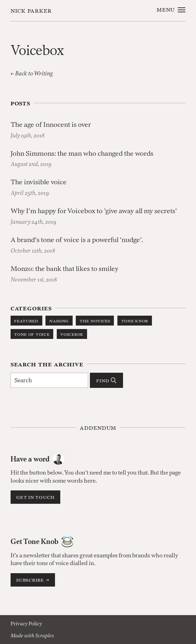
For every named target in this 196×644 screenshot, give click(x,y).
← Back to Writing (32, 73)
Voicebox (72, 334)
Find (106, 380)
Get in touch (35, 497)
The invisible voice (39, 182)
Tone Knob (135, 321)
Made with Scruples (32, 636)
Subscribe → (33, 580)
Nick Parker (31, 10)
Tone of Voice (32, 334)
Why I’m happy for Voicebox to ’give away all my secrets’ (94, 211)
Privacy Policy (26, 624)
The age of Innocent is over (51, 125)
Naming (59, 321)
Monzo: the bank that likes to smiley (65, 269)
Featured (26, 321)
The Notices (95, 321)
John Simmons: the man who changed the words (82, 153)
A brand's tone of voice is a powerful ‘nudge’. (77, 240)
